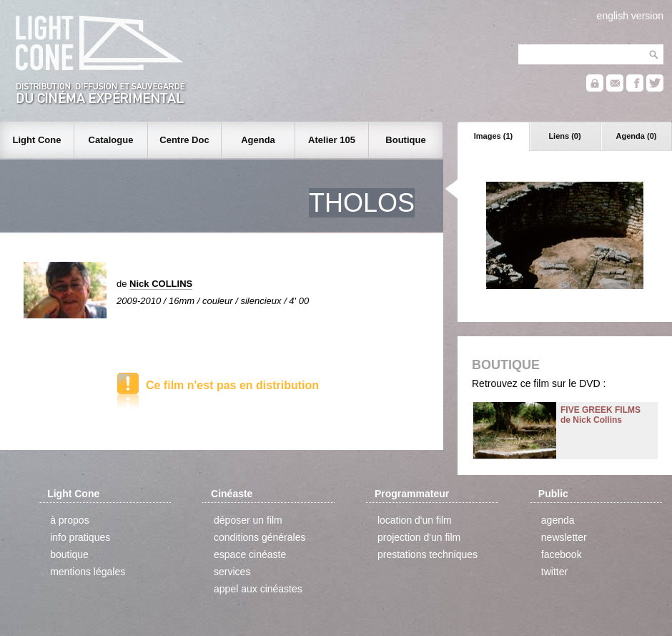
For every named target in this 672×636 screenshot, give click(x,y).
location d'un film (415, 520)
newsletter (564, 537)
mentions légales (88, 572)
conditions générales (260, 537)
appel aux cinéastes (258, 589)
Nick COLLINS (161, 284)
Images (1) (493, 136)
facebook (562, 554)
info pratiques (80, 537)
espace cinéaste (250, 554)
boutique (69, 554)
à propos (69, 520)
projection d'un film (419, 537)
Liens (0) (564, 136)
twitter (554, 572)
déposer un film (248, 520)
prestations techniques (428, 554)
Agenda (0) (637, 136)
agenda (558, 520)
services (232, 572)
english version (630, 16)
